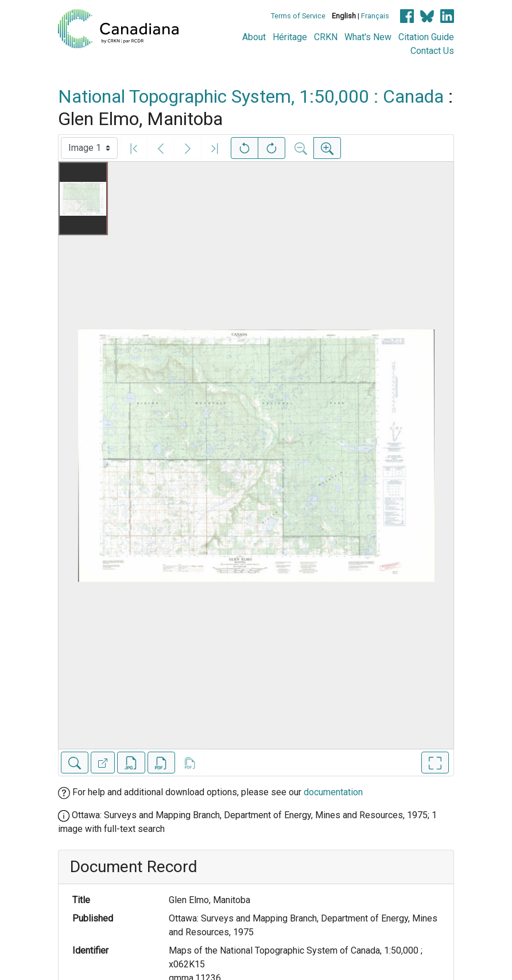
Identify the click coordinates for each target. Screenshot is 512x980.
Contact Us (432, 51)
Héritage (290, 37)
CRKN (326, 37)
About (254, 37)
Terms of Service (298, 16)
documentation (333, 792)
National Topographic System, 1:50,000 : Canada (251, 96)
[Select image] (89, 148)
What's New (368, 37)
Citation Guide (426, 37)
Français (375, 16)
